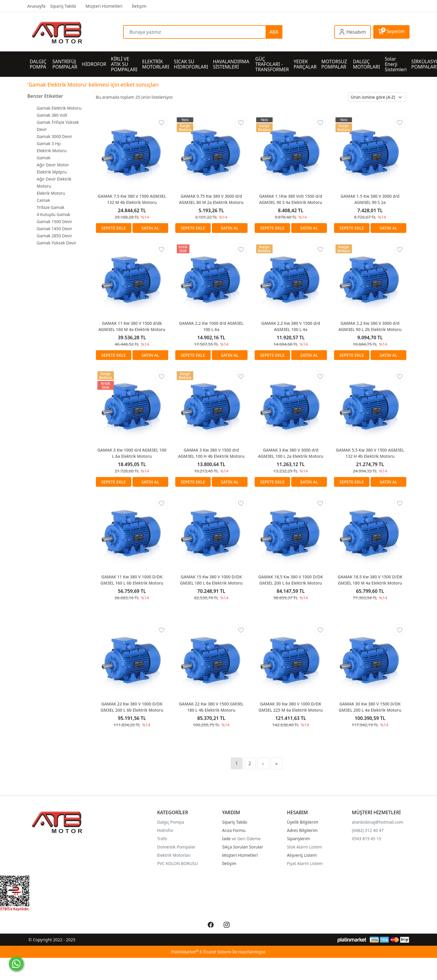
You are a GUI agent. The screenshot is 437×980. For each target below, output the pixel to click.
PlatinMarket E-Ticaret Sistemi (201, 952)
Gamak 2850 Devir (55, 236)
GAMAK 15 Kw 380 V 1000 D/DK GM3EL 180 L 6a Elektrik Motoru (211, 580)
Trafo (162, 839)
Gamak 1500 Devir (55, 222)
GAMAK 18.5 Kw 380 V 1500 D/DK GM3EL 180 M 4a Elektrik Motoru (370, 580)
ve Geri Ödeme (246, 839)
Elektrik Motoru (52, 151)
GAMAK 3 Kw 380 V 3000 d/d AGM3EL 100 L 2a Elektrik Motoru (290, 453)
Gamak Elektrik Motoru (59, 108)
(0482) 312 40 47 (368, 830)
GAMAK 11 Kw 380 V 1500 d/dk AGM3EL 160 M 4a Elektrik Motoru (132, 326)
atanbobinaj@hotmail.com (378, 822)
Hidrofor (166, 830)
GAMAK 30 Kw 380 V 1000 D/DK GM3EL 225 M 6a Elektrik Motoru (291, 707)
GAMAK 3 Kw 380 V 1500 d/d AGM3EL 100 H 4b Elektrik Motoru (211, 453)
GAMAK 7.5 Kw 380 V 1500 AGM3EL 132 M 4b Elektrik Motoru (132, 199)
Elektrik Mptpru (52, 172)
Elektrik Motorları (174, 855)
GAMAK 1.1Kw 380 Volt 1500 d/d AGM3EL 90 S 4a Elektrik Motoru (291, 199)
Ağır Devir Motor (53, 165)
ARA (274, 32)
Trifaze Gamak (51, 207)
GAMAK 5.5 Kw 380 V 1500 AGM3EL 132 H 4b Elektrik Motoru (370, 453)
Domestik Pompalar (176, 847)
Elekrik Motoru (51, 193)
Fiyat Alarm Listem (305, 863)
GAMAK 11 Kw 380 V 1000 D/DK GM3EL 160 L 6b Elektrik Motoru (132, 580)
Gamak (44, 158)
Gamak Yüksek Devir (57, 243)
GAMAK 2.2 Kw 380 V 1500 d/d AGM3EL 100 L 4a (290, 326)
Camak (44, 200)
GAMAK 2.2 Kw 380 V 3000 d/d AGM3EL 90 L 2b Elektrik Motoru (370, 326)
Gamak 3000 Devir (55, 136)
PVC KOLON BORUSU (178, 863)
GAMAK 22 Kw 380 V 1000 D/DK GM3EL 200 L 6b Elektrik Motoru (132, 707)
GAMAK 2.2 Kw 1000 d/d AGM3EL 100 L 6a (211, 326)
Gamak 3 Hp (49, 143)
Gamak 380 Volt (52, 115)
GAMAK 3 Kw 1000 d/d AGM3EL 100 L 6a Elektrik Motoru (132, 453)
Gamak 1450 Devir (55, 229)
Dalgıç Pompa (171, 822)
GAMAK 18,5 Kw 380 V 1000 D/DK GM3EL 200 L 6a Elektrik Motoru (290, 580)
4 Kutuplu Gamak (54, 214)
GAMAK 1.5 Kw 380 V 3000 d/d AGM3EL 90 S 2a (370, 199)
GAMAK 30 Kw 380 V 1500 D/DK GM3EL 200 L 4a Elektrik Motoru (370, 707)
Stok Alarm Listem (305, 847)
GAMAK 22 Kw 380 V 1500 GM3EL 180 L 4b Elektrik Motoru (211, 707)
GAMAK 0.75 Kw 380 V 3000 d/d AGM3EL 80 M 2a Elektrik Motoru (211, 199)
